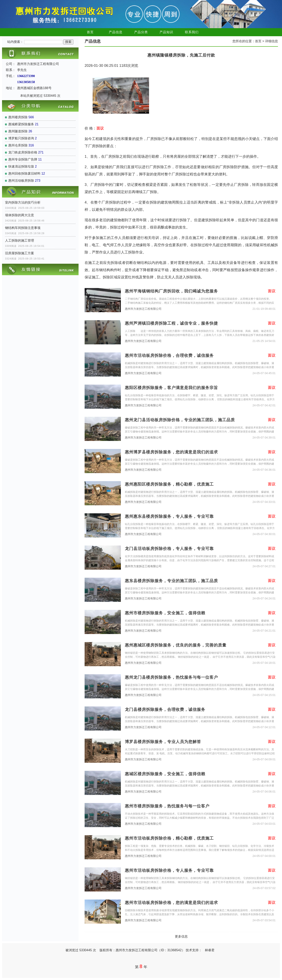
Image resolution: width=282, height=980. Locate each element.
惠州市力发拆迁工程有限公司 (143, 309)
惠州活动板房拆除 (21, 181)
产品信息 (116, 32)
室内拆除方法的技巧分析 (23, 202)
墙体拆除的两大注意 (20, 215)
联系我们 (192, 32)
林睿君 (210, 950)
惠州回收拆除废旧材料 (24, 173)
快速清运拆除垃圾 (21, 166)
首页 (90, 32)
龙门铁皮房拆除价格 (23, 152)
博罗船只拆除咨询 (21, 138)
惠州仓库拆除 (18, 145)
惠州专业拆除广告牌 (23, 159)
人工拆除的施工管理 (20, 240)
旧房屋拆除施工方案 (20, 253)
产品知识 (166, 32)
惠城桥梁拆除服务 (21, 124)
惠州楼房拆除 (18, 117)
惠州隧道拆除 (18, 131)
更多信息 (181, 936)
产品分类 (141, 32)
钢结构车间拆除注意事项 (23, 228)
